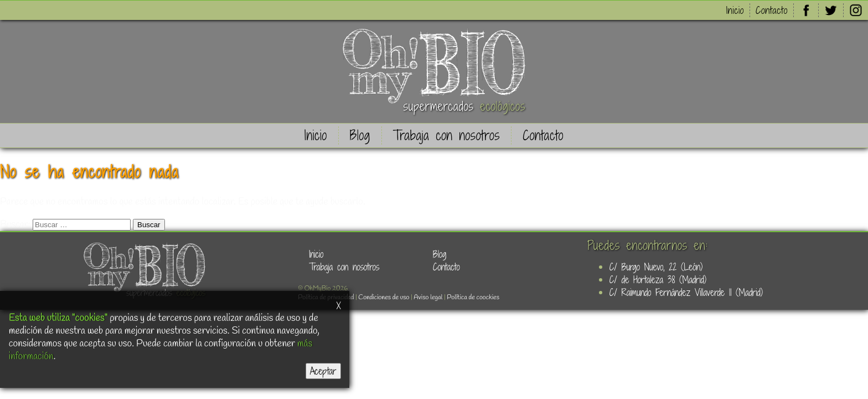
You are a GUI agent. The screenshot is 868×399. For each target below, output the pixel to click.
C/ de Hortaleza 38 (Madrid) (658, 280)
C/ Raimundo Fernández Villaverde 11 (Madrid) (686, 292)
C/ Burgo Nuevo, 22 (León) (656, 267)
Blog (360, 135)
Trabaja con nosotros (446, 135)
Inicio (735, 10)
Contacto (772, 10)
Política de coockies (473, 298)
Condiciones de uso (384, 298)
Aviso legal (428, 298)
